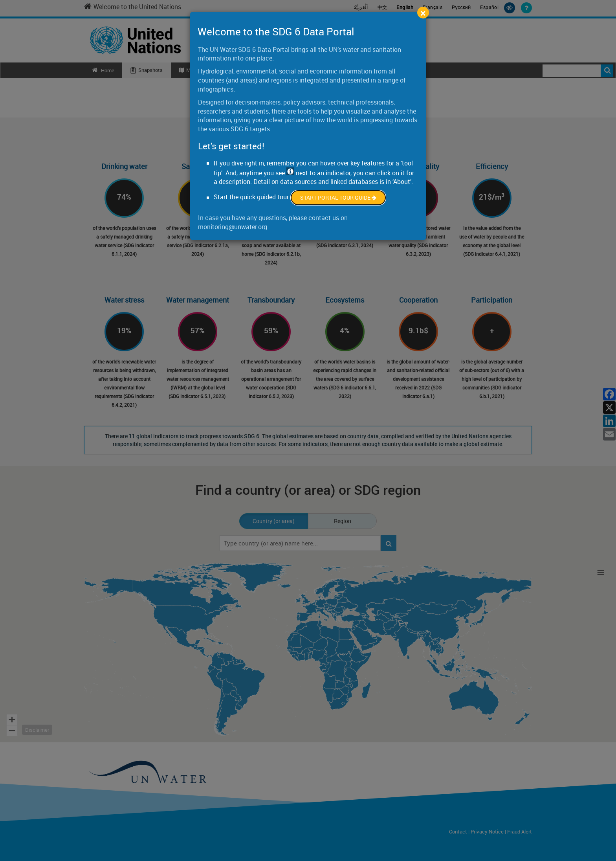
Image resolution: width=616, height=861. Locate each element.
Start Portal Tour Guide (338, 197)
